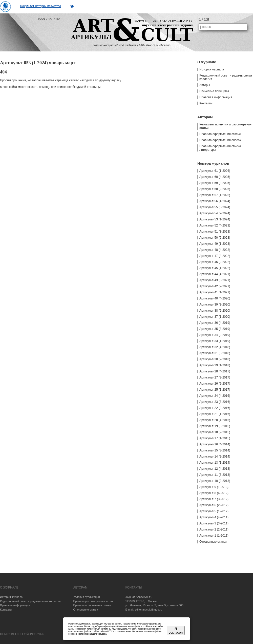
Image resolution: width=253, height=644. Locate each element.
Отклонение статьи (86, 610)
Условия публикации (86, 597)
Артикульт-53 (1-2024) (215, 219)
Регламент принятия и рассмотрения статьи (225, 126)
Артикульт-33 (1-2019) (215, 341)
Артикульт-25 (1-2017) (215, 390)
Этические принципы (214, 91)
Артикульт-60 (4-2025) (215, 177)
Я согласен (176, 631)
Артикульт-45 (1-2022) (215, 268)
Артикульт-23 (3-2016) (215, 402)
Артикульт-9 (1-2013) (214, 487)
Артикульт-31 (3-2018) (215, 353)
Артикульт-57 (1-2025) (215, 195)
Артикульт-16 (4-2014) (215, 444)
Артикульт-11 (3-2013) (215, 475)
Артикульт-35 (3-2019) (215, 329)
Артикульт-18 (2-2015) (215, 432)
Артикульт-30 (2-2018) (215, 359)
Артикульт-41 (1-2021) (215, 292)
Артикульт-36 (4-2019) (215, 323)
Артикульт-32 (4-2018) (215, 347)
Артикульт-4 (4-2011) (214, 517)
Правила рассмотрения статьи (93, 601)
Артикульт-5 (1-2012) (214, 511)
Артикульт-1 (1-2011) (214, 536)
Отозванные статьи (213, 542)
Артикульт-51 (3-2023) (215, 232)
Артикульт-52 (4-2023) (215, 225)
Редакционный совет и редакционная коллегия (226, 77)
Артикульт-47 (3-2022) (215, 256)
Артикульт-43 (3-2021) (215, 280)
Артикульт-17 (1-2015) (215, 438)
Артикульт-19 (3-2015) (215, 426)
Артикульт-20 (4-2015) (215, 420)
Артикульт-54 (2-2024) (215, 213)
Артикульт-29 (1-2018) (215, 365)
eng (206, 19)
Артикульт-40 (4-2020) (215, 298)
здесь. (71, 629)
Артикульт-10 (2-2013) (215, 481)
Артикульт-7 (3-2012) (214, 499)
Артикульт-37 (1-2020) (215, 317)
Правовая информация (216, 97)
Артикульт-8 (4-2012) (214, 493)
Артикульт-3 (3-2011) (214, 523)
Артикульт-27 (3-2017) (215, 377)
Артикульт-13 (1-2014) (215, 463)
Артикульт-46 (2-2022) (215, 262)
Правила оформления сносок (220, 140)
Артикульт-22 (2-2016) (215, 408)
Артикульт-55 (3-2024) (215, 207)
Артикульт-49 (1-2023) (215, 244)
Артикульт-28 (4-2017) (215, 371)
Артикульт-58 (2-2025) (215, 189)
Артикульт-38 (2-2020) (215, 311)
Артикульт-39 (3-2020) (215, 305)
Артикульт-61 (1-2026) (215, 171)
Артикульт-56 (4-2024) (215, 201)
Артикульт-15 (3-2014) (215, 450)
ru (200, 19)
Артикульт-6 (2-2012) (214, 505)
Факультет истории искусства (40, 6)
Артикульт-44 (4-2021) (215, 274)
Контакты (206, 103)
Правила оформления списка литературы (220, 148)
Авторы (205, 85)
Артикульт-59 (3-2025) (215, 183)
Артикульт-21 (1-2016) (215, 414)
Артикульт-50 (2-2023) (215, 238)
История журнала (212, 69)
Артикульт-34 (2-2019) (215, 335)
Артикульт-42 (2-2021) (215, 286)
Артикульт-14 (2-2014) (215, 457)
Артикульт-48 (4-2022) (215, 250)
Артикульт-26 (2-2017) (215, 384)
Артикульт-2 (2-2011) (214, 529)
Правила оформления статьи (220, 134)
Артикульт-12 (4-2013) (215, 469)
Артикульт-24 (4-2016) (215, 396)
